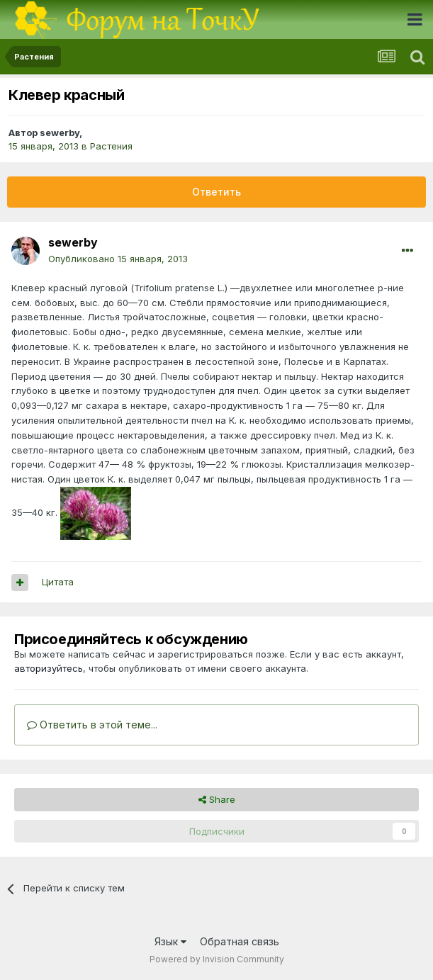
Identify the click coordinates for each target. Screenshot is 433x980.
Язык (170, 941)
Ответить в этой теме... (92, 725)
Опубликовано (118, 259)
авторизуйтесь (49, 668)
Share (217, 799)
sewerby (60, 133)
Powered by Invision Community (217, 959)
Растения (111, 146)
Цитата (58, 582)
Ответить (216, 192)
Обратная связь (240, 941)
